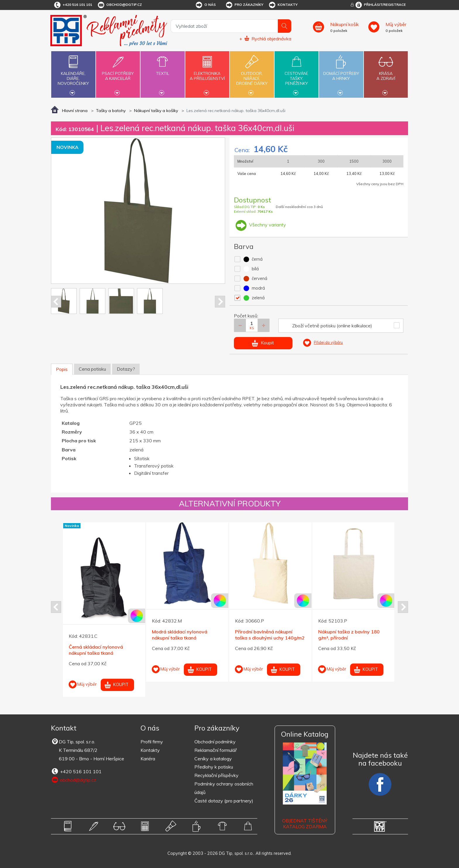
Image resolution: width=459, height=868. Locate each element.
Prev (56, 302)
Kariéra (148, 759)
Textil (162, 70)
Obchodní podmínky (215, 742)
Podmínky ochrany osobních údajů (224, 788)
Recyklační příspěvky (216, 775)
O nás (205, 5)
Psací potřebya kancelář (118, 73)
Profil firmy (152, 742)
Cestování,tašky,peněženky (297, 74)
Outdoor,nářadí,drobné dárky (252, 74)
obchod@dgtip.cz (119, 5)
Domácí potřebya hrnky (341, 73)
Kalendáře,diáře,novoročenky (73, 74)
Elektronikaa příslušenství (207, 73)
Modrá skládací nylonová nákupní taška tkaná (180, 635)
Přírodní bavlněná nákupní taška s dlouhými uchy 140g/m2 (270, 635)
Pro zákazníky (244, 5)
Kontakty (283, 5)
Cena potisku (92, 369)
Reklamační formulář (216, 750)
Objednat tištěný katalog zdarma (305, 824)
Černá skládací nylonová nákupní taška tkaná (96, 650)
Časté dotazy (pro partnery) (224, 801)
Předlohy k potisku (214, 767)
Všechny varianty (260, 225)
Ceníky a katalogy (213, 759)
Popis (62, 369)
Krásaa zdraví (386, 73)
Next (220, 302)
